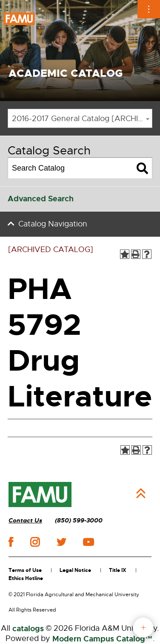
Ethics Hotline (26, 578)
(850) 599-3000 (79, 521)
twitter (61, 542)
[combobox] (80, 118)
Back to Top (141, 493)
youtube (88, 542)
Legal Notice (75, 570)
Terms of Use (25, 570)
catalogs (28, 629)
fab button (143, 628)
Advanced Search (41, 199)
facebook (11, 542)
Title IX (118, 570)
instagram (35, 542)
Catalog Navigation (53, 224)
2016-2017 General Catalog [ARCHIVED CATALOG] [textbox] (82, 119)
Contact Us (25, 521)
